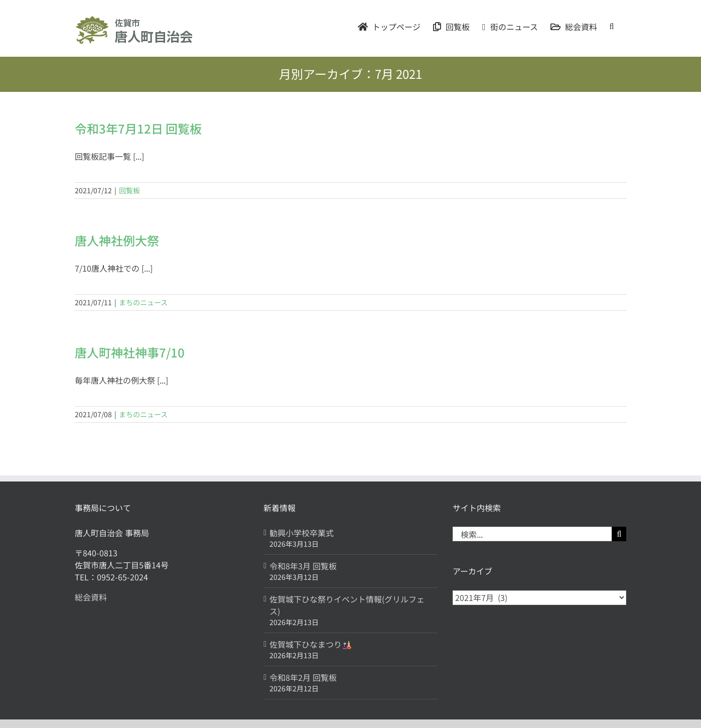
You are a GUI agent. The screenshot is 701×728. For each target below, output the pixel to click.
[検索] (619, 534)
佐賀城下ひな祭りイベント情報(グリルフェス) (347, 605)
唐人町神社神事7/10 (130, 352)
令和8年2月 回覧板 (303, 677)
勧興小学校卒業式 (302, 533)
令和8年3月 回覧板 (303, 566)
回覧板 (129, 190)
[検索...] (532, 534)
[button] (612, 26)
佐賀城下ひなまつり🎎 (311, 644)
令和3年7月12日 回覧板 (138, 128)
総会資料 (91, 597)
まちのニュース (143, 302)
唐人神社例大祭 (117, 240)
